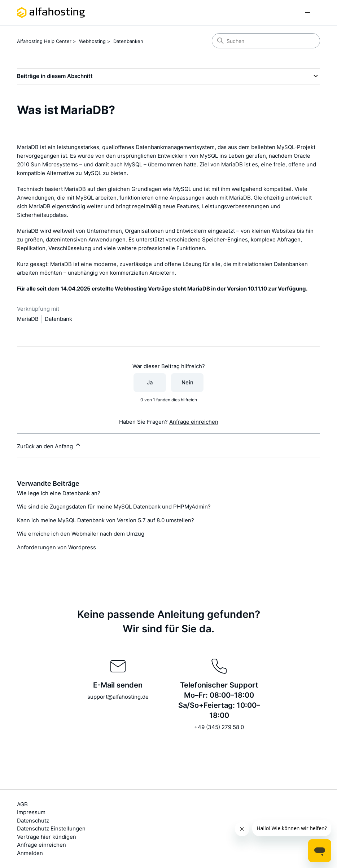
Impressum (31, 812)
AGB (22, 804)
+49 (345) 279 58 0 (219, 727)
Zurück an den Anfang (49, 445)
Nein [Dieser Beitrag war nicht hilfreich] (187, 382)
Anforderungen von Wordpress (56, 547)
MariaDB (28, 319)
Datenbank (58, 319)
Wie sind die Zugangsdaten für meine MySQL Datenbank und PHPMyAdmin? (114, 507)
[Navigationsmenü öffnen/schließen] (307, 13)
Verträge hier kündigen (47, 837)
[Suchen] (266, 41)
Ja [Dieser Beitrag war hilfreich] (150, 382)
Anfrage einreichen (194, 422)
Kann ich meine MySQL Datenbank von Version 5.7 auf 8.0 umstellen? (106, 520)
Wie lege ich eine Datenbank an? (59, 493)
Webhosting (92, 41)
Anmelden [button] (30, 853)
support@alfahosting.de (118, 697)
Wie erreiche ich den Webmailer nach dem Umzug (81, 534)
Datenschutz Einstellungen (51, 828)
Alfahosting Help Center (44, 41)
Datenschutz (33, 821)
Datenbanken (128, 41)
